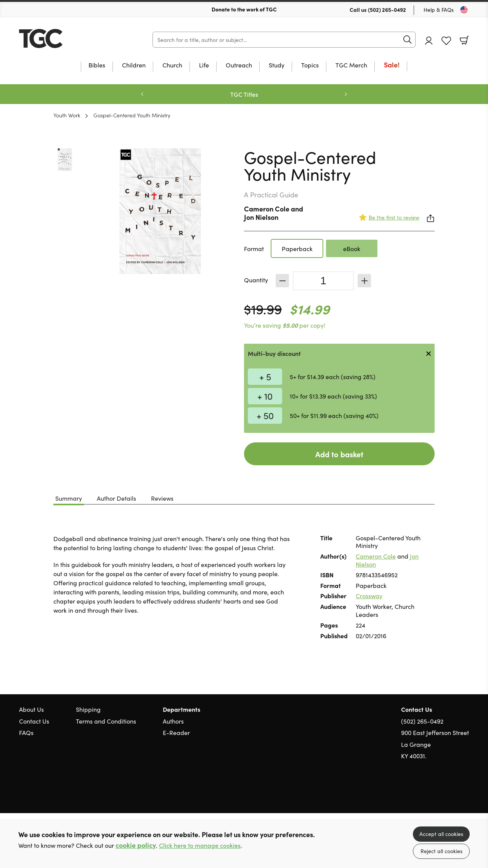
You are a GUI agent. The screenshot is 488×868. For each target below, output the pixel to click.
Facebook (452, 792)
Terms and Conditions (106, 721)
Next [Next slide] (346, 94)
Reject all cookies (441, 851)
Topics (310, 65)
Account (429, 41)
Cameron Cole (267, 209)
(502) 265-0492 (387, 10)
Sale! (392, 65)
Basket (464, 40)
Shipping (88, 709)
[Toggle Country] (464, 10)
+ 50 (265, 415)
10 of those (67, 38)
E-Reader (176, 732)
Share (431, 218)
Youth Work (67, 115)
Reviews (162, 498)
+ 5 (265, 376)
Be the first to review (394, 217)
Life (204, 65)
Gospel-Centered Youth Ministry (132, 115)
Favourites (446, 41)
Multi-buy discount (274, 353)
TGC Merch (351, 65)
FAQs (26, 732)
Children (134, 65)
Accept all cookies (441, 834)
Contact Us (34, 721)
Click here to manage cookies (200, 845)
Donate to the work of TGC (244, 9)
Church (172, 65)
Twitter (438, 792)
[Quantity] (323, 281)
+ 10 (265, 396)
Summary (69, 498)
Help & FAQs (439, 10)
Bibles (97, 65)
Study (277, 65)
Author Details (116, 498)
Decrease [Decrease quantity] (282, 281)
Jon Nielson (261, 217)
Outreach (239, 65)
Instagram (465, 792)
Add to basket (339, 454)
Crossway (369, 596)
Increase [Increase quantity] (364, 281)
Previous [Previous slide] (142, 94)
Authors (173, 721)
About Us (31, 709)
